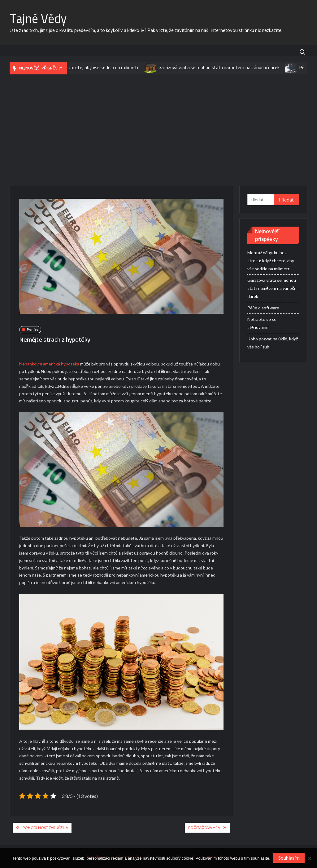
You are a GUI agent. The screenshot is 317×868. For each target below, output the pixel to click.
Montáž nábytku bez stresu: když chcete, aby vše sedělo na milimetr (73, 67)
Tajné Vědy (38, 18)
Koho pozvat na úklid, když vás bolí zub (273, 343)
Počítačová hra (204, 828)
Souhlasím (289, 858)
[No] (309, 858)
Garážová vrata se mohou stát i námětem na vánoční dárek (222, 67)
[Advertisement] (158, 130)
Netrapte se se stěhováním (262, 323)
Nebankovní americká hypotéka (49, 364)
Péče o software (263, 308)
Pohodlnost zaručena (46, 828)
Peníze (33, 329)
